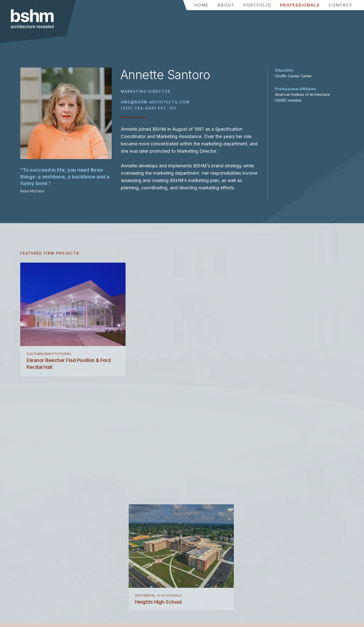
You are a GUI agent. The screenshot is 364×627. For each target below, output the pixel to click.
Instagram (193, 574)
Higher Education (261, 369)
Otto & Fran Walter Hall (271, 376)
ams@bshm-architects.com (155, 104)
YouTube (192, 588)
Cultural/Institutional (49, 369)
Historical (146, 369)
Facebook (193, 566)
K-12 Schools (170, 369)
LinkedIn (191, 581)
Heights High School (159, 376)
